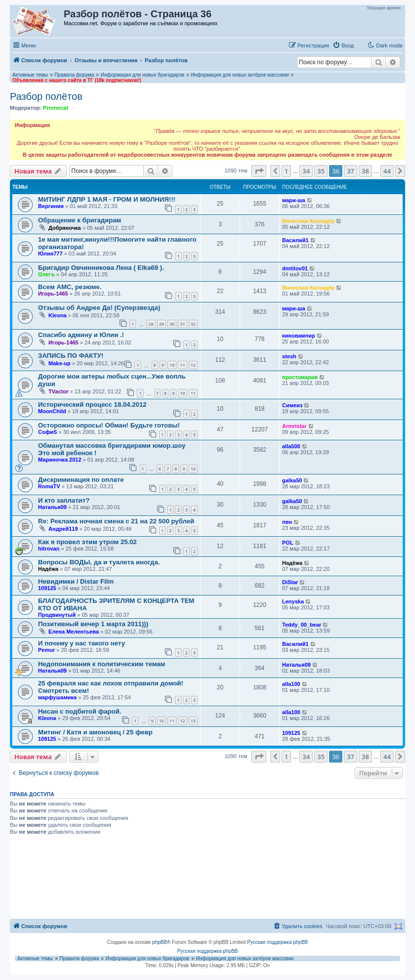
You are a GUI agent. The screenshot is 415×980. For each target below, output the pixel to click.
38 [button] (365, 171)
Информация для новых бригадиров (143, 75)
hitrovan (49, 549)
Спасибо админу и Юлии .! (81, 335)
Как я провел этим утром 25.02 (87, 542)
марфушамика (57, 697)
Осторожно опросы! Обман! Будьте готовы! (109, 425)
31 (182, 324)
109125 (47, 588)
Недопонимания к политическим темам (102, 664)
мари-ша (294, 200)
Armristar (294, 426)
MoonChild (52, 411)
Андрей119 (63, 529)
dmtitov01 (295, 268)
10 (172, 365)
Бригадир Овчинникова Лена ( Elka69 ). (101, 268)
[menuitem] (343, 45)
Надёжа (48, 569)
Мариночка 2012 (60, 460)
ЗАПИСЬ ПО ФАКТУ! (71, 356)
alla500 (291, 446)
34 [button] (306, 171)
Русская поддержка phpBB (277, 942)
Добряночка (65, 228)
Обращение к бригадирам (80, 220)
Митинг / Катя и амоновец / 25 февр (95, 732)
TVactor (58, 391)
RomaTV (49, 486)
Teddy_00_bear (302, 625)
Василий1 (295, 240)
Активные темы (30, 75)
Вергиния (51, 206)
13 (193, 721)
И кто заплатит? (64, 500)
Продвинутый (57, 615)
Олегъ (46, 274)
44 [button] (387, 171)
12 (193, 365)
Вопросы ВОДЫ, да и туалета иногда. (99, 562)
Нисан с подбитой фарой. (80, 711)
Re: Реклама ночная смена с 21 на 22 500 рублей (116, 521)
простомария (300, 377)
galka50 (292, 480)
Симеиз (292, 405)
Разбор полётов (46, 96)
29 (162, 324)
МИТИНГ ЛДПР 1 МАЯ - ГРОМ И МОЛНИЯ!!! (107, 199)
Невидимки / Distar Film (76, 581)
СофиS (47, 432)
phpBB (160, 942)
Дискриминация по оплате (81, 480)
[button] (259, 171)
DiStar (290, 582)
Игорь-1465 (53, 294)
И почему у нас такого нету (82, 643)
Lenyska (293, 601)
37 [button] (351, 171)
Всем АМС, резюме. (70, 287)
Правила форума (74, 75)
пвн (287, 522)
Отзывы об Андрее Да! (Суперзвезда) (99, 308)
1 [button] (286, 171)
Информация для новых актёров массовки (240, 75)
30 (172, 324)
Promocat (56, 108)
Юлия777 (50, 254)
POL (288, 543)
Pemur (46, 650)
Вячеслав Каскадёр (308, 221)
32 (193, 324)
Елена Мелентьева (74, 632)
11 (182, 365)
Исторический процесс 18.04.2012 (92, 405)
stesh (289, 356)
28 (151, 324)
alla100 (291, 684)
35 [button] (321, 171)
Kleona (58, 315)
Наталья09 (52, 507)
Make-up (60, 363)
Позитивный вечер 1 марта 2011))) (93, 624)
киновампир (299, 336)
